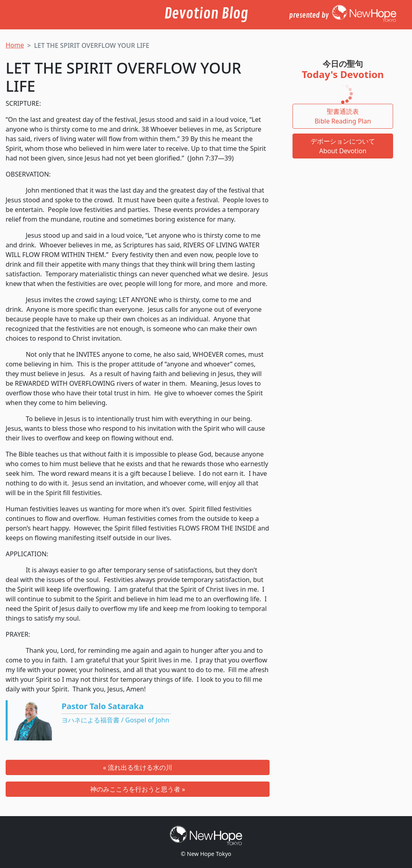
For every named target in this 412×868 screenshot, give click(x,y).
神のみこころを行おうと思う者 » (138, 789)
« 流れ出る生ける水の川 (138, 767)
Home (15, 45)
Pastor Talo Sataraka (103, 706)
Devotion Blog (206, 14)
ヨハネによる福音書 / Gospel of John (115, 720)
